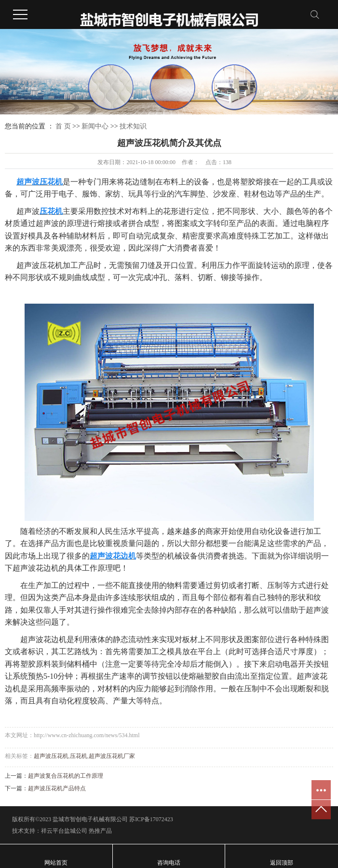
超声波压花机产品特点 (57, 788)
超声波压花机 (51, 756)
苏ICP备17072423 (151, 819)
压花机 (79, 756)
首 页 (63, 126)
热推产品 (100, 831)
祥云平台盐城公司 (64, 831)
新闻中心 (95, 126)
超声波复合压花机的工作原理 (66, 776)
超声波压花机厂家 (112, 756)
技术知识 (133, 126)
